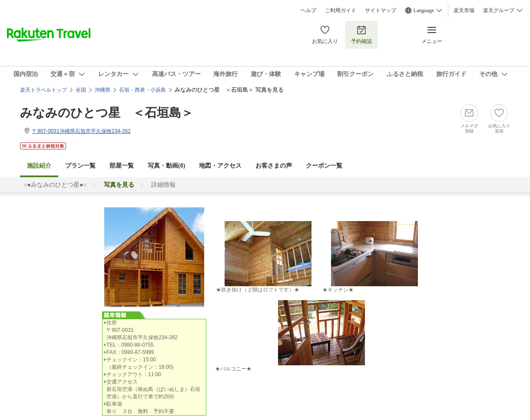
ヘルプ (308, 10)
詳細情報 (163, 185)
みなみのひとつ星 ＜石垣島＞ (107, 113)
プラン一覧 (80, 166)
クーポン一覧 (324, 166)
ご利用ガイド (341, 10)
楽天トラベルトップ (43, 90)
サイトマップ (381, 10)
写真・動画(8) (166, 166)
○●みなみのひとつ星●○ (55, 185)
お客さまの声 (274, 166)
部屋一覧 (122, 166)
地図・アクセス (220, 166)
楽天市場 (464, 10)
